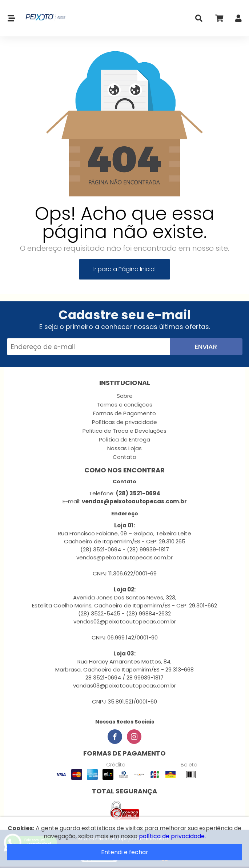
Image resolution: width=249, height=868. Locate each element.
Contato (124, 457)
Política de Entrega (124, 439)
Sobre (125, 396)
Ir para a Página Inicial (124, 269)
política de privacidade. (172, 836)
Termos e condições (124, 405)
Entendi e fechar (125, 852)
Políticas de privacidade (124, 422)
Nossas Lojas (124, 448)
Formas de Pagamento (124, 413)
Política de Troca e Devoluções (124, 431)
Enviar (206, 347)
